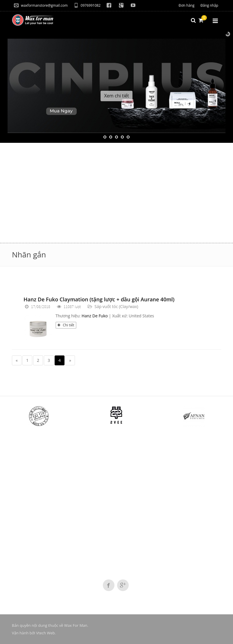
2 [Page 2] (38, 360)
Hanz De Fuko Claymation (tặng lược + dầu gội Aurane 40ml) (99, 299)
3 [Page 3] (49, 360)
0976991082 (87, 5)
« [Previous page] (17, 360)
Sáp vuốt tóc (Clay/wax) (116, 306)
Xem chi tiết (117, 96)
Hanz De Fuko (95, 316)
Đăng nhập (209, 5)
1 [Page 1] (27, 360)
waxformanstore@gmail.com (41, 5)
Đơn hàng (187, 5)
